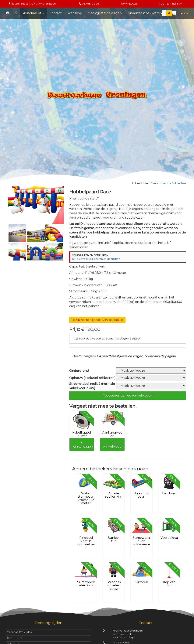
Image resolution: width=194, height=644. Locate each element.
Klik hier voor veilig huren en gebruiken (96, 259)
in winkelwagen (83, 445)
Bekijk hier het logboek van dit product (97, 320)
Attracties (179, 183)
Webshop (75, 13)
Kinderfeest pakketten (145, 13)
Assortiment (34, 13)
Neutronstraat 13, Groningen (32, 4)
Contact (56, 13)
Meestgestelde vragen (105, 13)
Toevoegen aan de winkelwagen (128, 395)
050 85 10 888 (90, 4)
